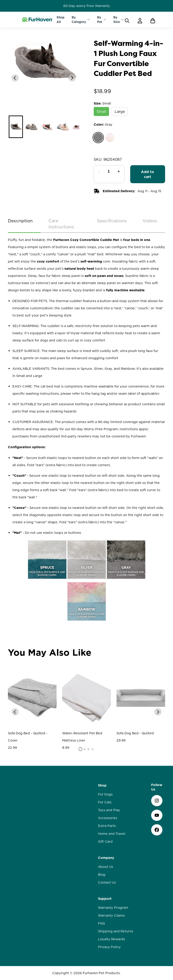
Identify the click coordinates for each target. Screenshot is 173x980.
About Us (106, 918)
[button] (16, 127)
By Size (117, 20)
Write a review (87, 659)
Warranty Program (113, 958)
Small (101, 111)
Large (120, 111)
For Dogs (105, 845)
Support (105, 949)
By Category (79, 20)
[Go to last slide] (15, 763)
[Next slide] (72, 78)
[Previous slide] (15, 78)
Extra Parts (107, 877)
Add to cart (148, 174)
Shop (102, 836)
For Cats (105, 853)
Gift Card (105, 892)
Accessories (108, 869)
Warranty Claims (111, 966)
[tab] (81, 800)
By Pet (100, 20)
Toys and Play (109, 861)
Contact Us (107, 933)
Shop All (60, 20)
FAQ (101, 974)
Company (106, 909)
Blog (102, 925)
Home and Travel (112, 884)
